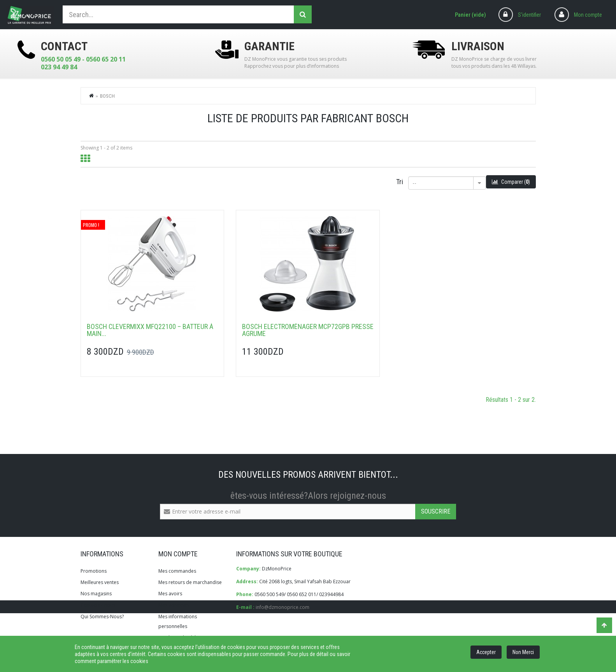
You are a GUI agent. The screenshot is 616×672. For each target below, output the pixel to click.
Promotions (94, 571)
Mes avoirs (170, 594)
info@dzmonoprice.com (283, 607)
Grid (85, 159)
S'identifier (529, 15)
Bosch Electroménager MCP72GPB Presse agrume (308, 330)
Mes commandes (177, 571)
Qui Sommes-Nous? (102, 617)
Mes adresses (174, 605)
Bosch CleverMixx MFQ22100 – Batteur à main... (150, 330)
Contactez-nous (98, 605)
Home (92, 95)
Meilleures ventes (100, 582)
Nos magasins (96, 594)
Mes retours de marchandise (190, 582)
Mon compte (588, 15)
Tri (400, 181)
